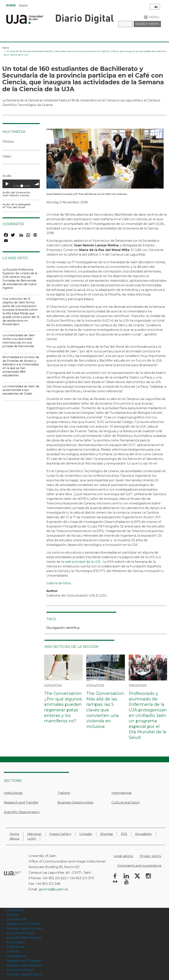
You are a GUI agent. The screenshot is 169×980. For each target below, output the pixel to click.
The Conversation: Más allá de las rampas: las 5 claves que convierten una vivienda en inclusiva (105, 710)
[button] (105, 160)
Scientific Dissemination (22, 812)
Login (32, 839)
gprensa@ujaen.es (53, 889)
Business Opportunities (75, 802)
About (15, 839)
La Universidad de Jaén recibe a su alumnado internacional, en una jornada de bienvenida (19, 341)
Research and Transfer (21, 802)
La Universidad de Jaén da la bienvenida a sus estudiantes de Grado (21, 390)
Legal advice (123, 856)
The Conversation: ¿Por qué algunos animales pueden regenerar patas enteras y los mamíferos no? (63, 707)
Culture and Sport (126, 802)
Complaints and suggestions (139, 866)
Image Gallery (60, 834)
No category (16, 942)
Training (64, 793)
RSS (124, 834)
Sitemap (107, 834)
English (11, 5)
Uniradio (86, 834)
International (122, 793)
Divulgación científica (63, 628)
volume (37, 184)
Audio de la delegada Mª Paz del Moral (16, 206)
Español (23, 5)
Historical (34, 834)
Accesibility (143, 834)
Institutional (13, 793)
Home (6, 48)
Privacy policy (151, 856)
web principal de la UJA (83, 562)
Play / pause (7, 184)
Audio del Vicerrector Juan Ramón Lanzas (16, 194)
